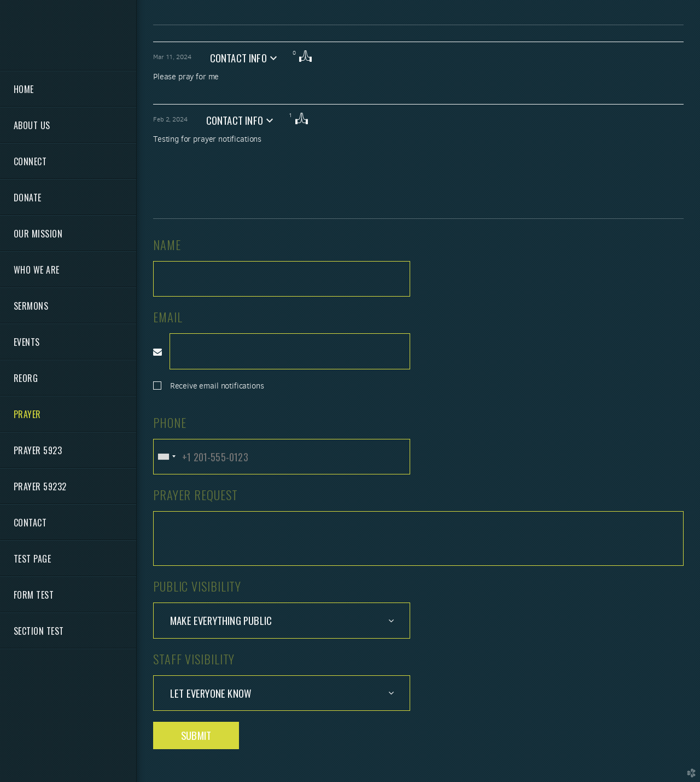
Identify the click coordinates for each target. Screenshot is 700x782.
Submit (196, 735)
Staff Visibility (194, 659)
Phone (170, 422)
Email (168, 317)
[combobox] (166, 457)
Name (167, 244)
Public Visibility (197, 586)
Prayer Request (196, 494)
